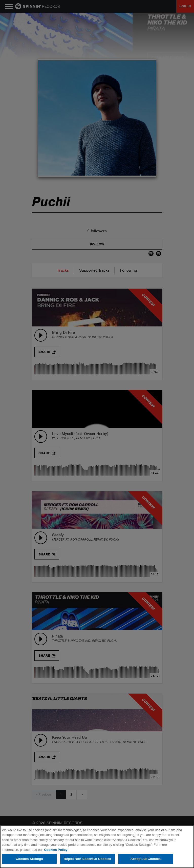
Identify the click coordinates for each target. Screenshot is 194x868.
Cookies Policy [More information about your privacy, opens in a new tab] (56, 850)
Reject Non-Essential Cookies (87, 859)
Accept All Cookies (145, 859)
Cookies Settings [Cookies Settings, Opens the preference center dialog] (29, 859)
